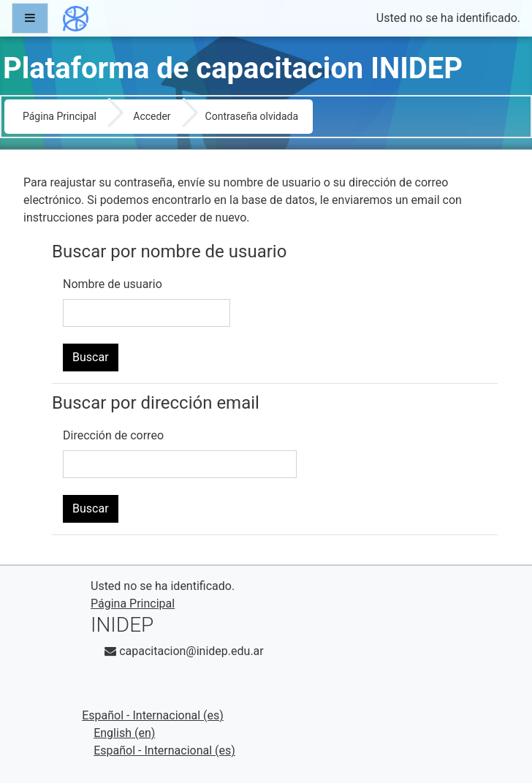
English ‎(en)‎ (124, 733)
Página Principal (60, 116)
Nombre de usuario (113, 284)
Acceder (152, 116)
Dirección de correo (113, 435)
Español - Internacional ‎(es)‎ (153, 715)
